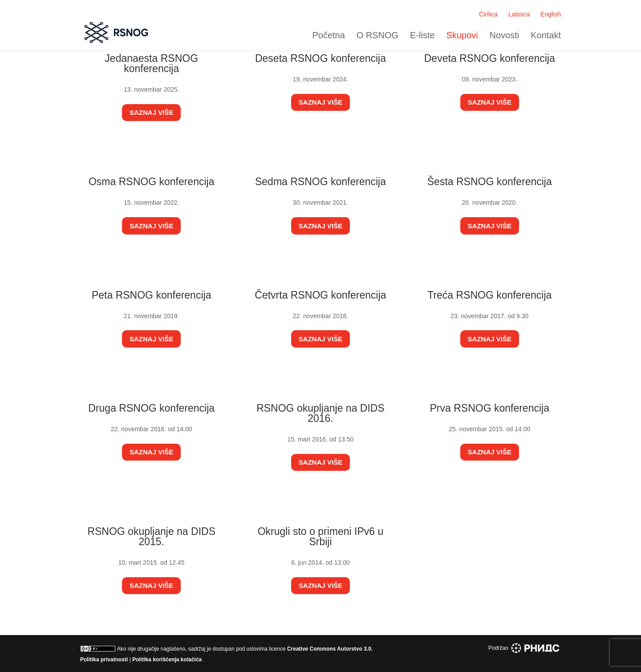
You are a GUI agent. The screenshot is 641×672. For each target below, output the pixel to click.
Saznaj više (151, 112)
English (551, 14)
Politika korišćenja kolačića (167, 660)
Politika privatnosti (104, 660)
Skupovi (462, 35)
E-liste (422, 35)
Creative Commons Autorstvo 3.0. (330, 649)
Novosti (505, 35)
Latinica (519, 14)
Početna (328, 35)
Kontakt (546, 35)
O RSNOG (377, 35)
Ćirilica (488, 14)
